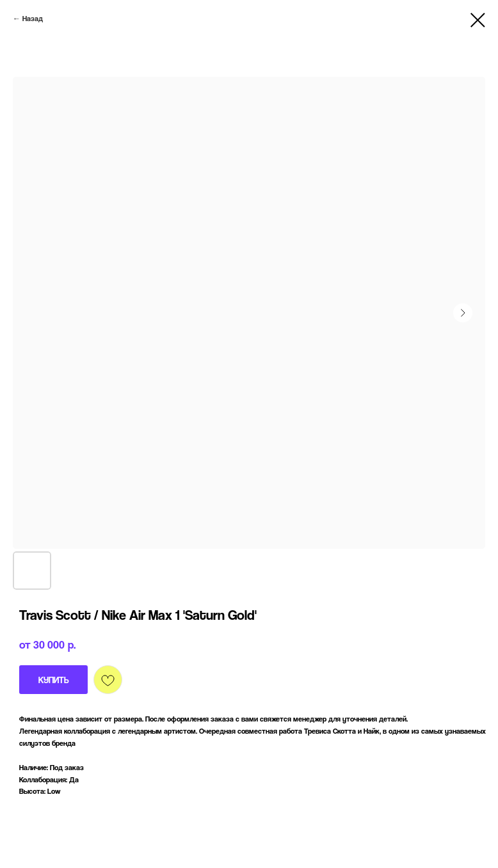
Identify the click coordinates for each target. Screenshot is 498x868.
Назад (33, 18)
